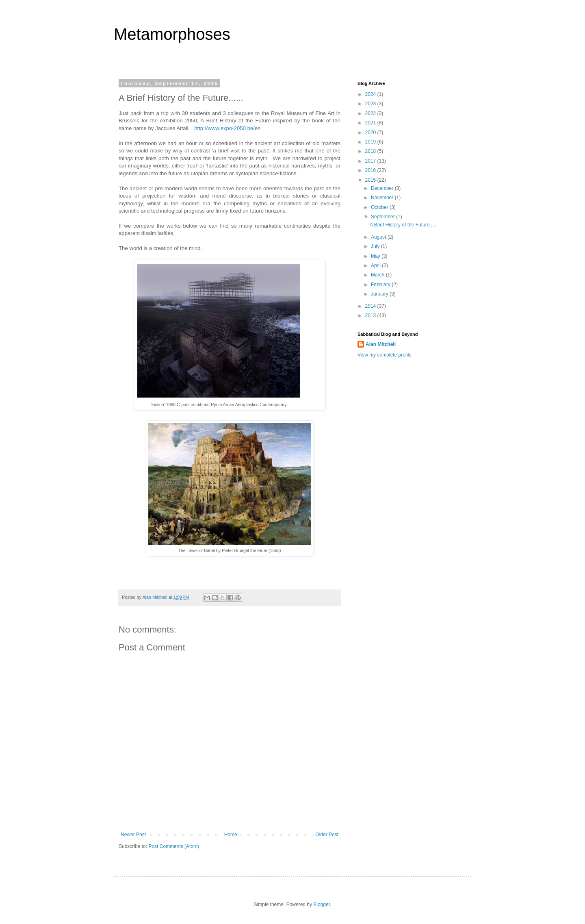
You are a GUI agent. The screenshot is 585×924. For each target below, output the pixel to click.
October (380, 207)
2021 (371, 123)
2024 (371, 94)
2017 (371, 161)
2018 (371, 151)
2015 (371, 180)
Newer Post (133, 835)
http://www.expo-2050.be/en (227, 128)
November (383, 198)
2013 (371, 315)
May (376, 256)
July (376, 246)
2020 (371, 133)
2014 (371, 306)
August (379, 237)
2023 (371, 104)
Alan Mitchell (381, 344)
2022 (371, 113)
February (381, 285)
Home (231, 835)
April (376, 265)
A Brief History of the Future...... (404, 225)
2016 (371, 170)
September (383, 217)
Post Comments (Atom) (174, 846)
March (378, 275)
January (380, 294)
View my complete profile (385, 355)
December (383, 188)
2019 (371, 142)
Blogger (322, 904)
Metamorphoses (172, 34)
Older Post (327, 835)
